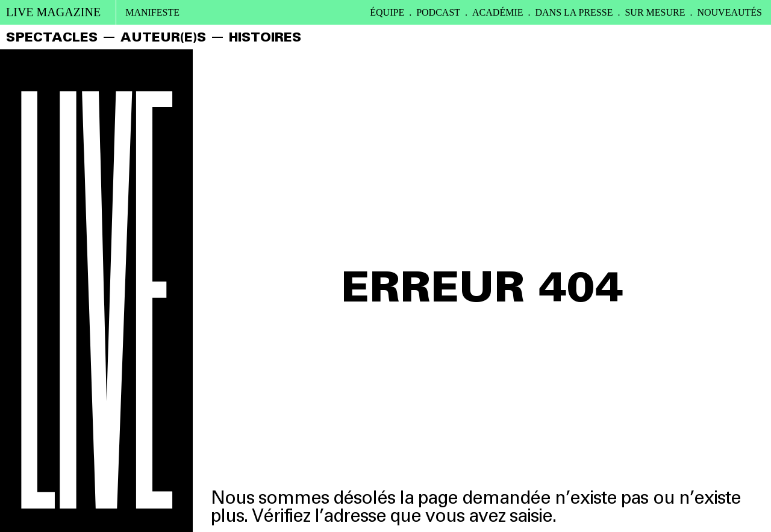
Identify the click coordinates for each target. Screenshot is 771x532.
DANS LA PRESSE (574, 13)
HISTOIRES (265, 37)
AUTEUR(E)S (163, 37)
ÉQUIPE (387, 13)
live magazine (53, 12)
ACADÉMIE (498, 13)
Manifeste (152, 13)
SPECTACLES (52, 37)
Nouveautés (729, 13)
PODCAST (438, 13)
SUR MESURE (655, 13)
